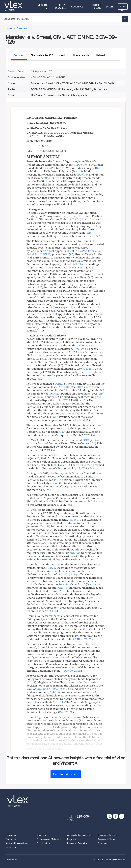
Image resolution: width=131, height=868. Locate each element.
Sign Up (123, 7)
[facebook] (116, 816)
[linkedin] (122, 816)
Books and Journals (107, 835)
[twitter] (109, 816)
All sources (11, 848)
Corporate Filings (106, 839)
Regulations (73, 839)
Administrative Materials (80, 835)
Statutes (103, 843)
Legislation (11, 835)
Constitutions (43, 843)
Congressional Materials (48, 839)
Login (109, 7)
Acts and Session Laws (17, 843)
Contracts (11, 839)
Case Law (41, 835)
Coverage (77, 7)
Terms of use (12, 860)
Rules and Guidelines (78, 843)
